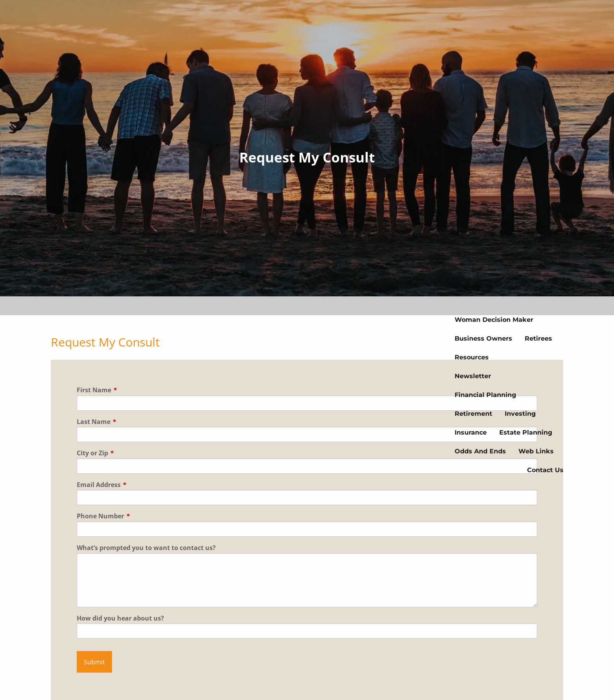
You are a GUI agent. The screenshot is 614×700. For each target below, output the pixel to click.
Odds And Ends (480, 451)
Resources (472, 357)
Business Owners (483, 338)
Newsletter (473, 376)
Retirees (538, 338)
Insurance (471, 432)
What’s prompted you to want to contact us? (146, 548)
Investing (520, 414)
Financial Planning (485, 395)
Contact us (545, 470)
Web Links (536, 451)
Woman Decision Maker (494, 320)
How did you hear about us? (120, 618)
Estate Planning (526, 432)
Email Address (132, 485)
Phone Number (134, 516)
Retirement (473, 414)
